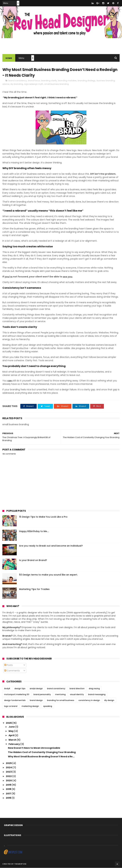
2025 (9, 763)
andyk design (36, 688)
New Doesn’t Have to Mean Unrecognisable (34, 748)
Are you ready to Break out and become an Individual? (51, 546)
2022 (9, 776)
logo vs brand (11, 706)
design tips (20, 688)
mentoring (60, 694)
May (11, 731)
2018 (9, 789)
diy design (109, 700)
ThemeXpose (20, 864)
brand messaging (97, 694)
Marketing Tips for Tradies (34, 589)
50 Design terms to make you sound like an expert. (48, 575)
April (12, 736)
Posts (8, 665)
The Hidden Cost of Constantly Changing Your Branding (42, 752)
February (14, 744)
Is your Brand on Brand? (33, 560)
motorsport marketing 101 (17, 694)
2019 (9, 785)
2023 (9, 772)
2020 (9, 781)
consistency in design (89, 700)
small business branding (57, 84)
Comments (12, 671)
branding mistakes (67, 81)
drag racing (94, 688)
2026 (9, 723)
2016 (9, 798)
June (12, 727)
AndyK (7, 688)
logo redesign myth (34, 84)
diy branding (17, 84)
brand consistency (18, 81)
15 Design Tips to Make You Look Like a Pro (43, 517)
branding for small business (61, 700)
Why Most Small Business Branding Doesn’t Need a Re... (41, 757)
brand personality (42, 694)
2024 (9, 768)
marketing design (30, 706)
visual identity (77, 694)
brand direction (77, 688)
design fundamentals (15, 700)
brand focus (34, 81)
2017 (9, 794)
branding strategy (87, 81)
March (13, 740)
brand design (36, 700)
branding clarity (49, 81)
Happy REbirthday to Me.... (34, 531)
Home (9, 58)
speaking (48, 706)
